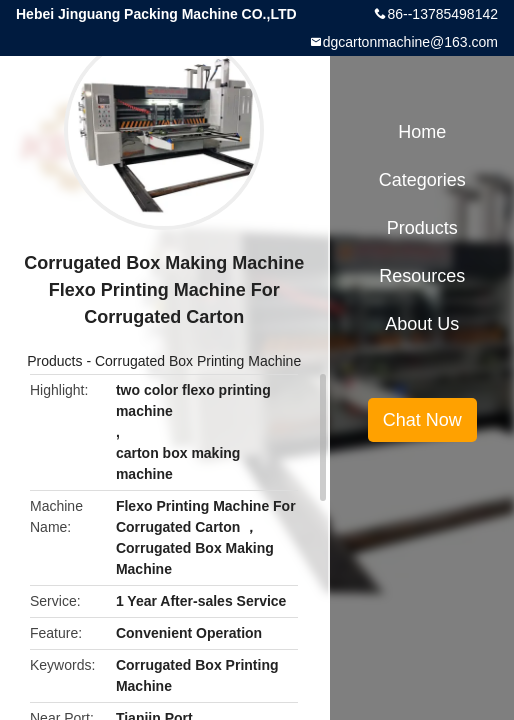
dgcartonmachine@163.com (410, 42)
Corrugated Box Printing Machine (198, 361)
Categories (422, 180)
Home (422, 132)
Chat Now (422, 420)
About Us (422, 324)
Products (54, 361)
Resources (422, 276)
